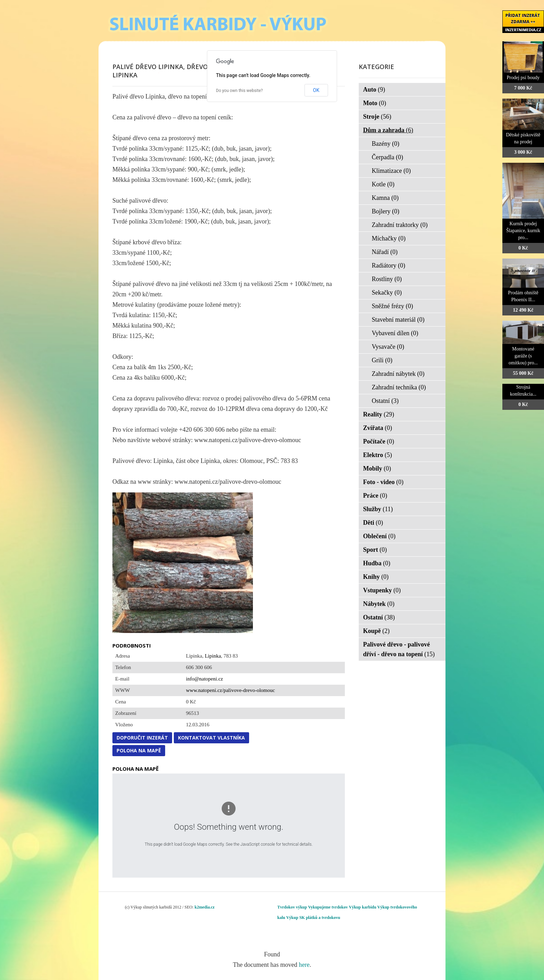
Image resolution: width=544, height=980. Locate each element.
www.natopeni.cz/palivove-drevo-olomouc (230, 690)
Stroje (377, 117)
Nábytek (379, 604)
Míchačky (389, 238)
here (304, 965)
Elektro (378, 455)
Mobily (377, 468)
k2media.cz (205, 907)
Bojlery (386, 211)
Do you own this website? (240, 91)
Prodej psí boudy (523, 78)
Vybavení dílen (395, 333)
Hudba (377, 563)
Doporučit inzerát (142, 738)
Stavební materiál (398, 320)
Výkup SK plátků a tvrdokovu (313, 918)
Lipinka (213, 656)
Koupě (377, 631)
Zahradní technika (399, 387)
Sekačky (387, 293)
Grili (382, 360)
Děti (373, 523)
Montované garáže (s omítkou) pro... (523, 356)
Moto (375, 103)
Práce (375, 496)
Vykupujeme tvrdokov (328, 907)
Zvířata (378, 428)
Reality (379, 414)
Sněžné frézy (393, 306)
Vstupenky (382, 590)
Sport (375, 550)
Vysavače (388, 347)
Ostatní (385, 401)
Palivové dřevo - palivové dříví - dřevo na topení (399, 649)
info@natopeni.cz (205, 679)
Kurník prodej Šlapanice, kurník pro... (523, 231)
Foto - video (383, 482)
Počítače (379, 441)
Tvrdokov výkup (292, 907)
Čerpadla (388, 157)
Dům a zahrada (388, 130)
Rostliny (387, 279)
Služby (378, 509)
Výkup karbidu (363, 907)
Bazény (386, 144)
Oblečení (380, 536)
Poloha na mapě (139, 750)
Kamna (385, 198)
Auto (374, 90)
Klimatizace (391, 171)
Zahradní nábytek (398, 374)
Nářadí (385, 252)
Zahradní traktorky (400, 225)
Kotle (383, 184)
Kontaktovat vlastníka (211, 738)
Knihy (376, 577)
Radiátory (389, 265)
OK (316, 90)
